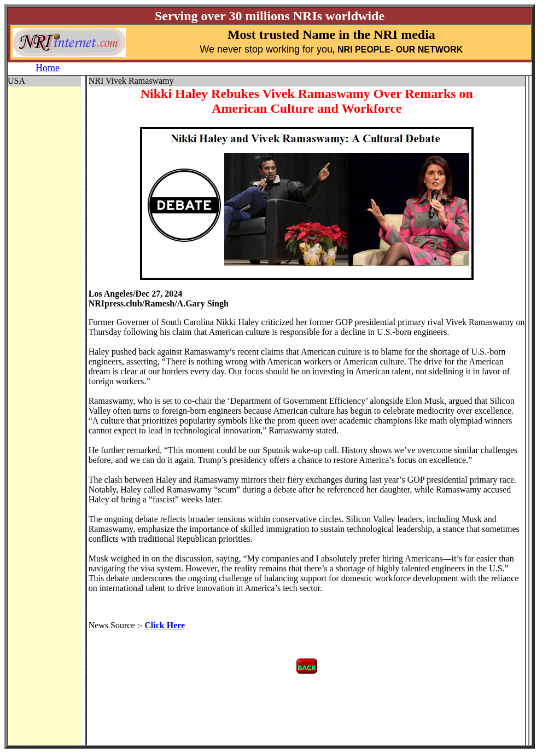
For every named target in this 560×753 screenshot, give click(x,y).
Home (48, 68)
